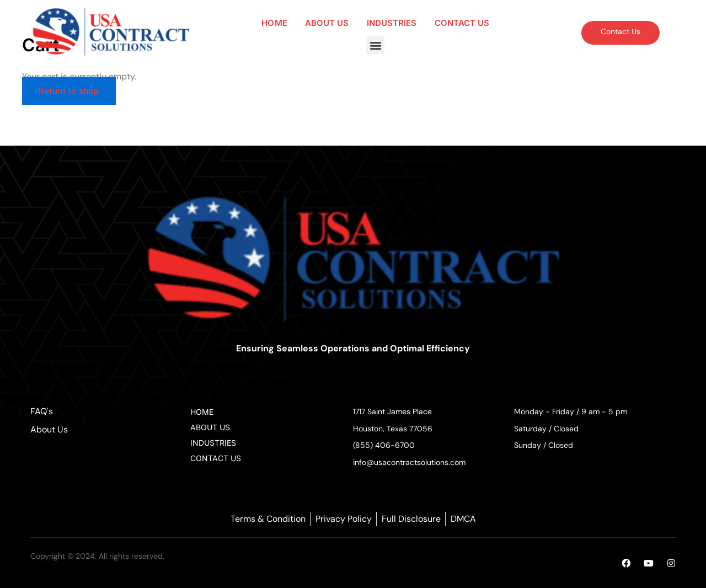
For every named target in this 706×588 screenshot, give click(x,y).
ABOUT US (327, 23)
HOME (274, 23)
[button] (375, 45)
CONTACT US (462, 23)
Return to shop (69, 91)
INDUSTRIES (392, 23)
